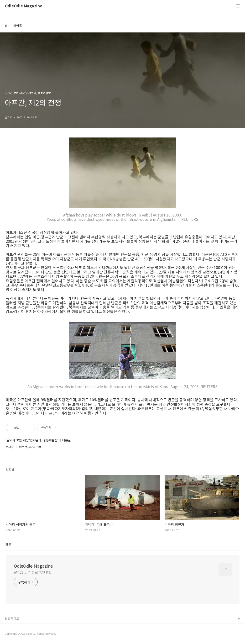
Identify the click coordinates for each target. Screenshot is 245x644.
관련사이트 (12, 618)
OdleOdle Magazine (23, 6)
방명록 (18, 26)
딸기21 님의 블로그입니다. (33, 572)
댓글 (9, 544)
